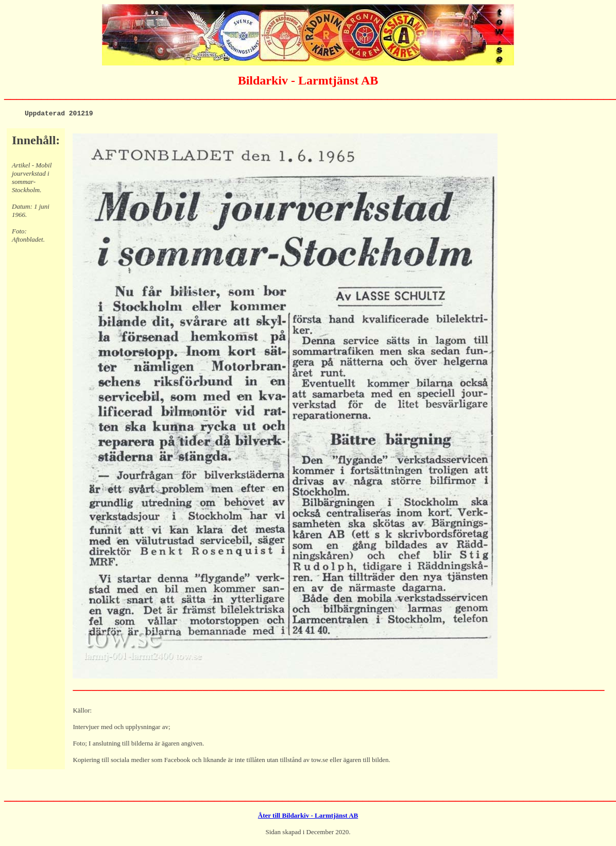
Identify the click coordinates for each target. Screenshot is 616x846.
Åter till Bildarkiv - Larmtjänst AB (308, 817)
